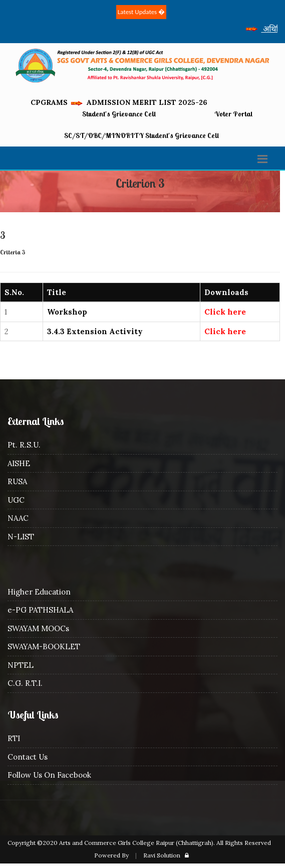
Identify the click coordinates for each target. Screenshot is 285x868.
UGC (16, 500)
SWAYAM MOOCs (38, 628)
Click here (225, 312)
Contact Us (28, 757)
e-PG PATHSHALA (40, 610)
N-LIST (21, 537)
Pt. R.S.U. (24, 445)
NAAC (18, 518)
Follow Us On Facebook (49, 775)
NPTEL (21, 665)
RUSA (17, 481)
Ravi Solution (162, 855)
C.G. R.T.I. (25, 683)
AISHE (19, 463)
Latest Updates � (141, 12)
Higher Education (39, 592)
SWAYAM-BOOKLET (44, 646)
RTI (14, 738)
